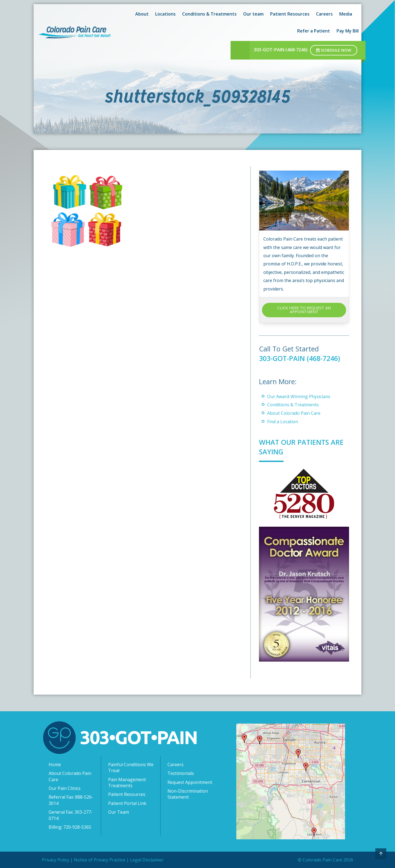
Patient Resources (127, 794)
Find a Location (283, 422)
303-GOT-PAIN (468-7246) (281, 50)
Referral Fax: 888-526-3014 (71, 800)
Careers (176, 765)
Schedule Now (334, 50)
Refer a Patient (314, 31)
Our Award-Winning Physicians (299, 396)
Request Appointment (190, 782)
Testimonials (181, 773)
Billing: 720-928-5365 (70, 827)
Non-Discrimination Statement (188, 794)
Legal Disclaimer (147, 860)
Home (55, 765)
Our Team (119, 812)
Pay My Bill (348, 31)
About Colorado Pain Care (294, 413)
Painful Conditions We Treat (131, 768)
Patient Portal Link (127, 803)
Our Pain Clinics (65, 788)
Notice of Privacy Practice (100, 860)
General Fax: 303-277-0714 (71, 815)
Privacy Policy (55, 860)
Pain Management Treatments (127, 783)
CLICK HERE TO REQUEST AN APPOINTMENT (304, 310)
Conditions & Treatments (293, 405)
